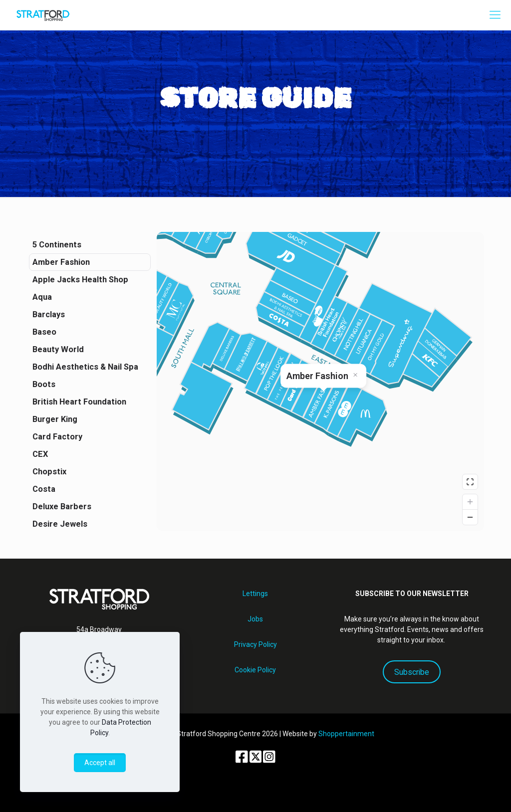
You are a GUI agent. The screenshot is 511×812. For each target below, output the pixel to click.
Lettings (255, 594)
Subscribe (412, 672)
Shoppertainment (346, 734)
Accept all (100, 763)
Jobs (255, 619)
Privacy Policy (255, 644)
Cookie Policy (255, 670)
